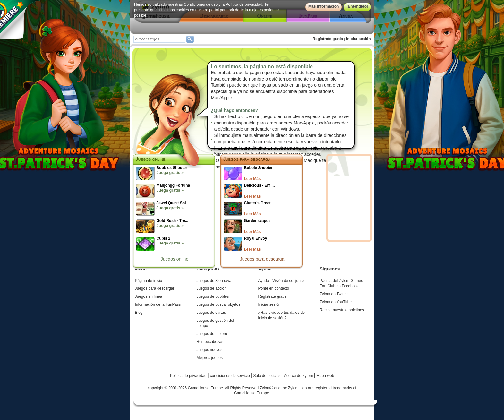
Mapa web (325, 376)
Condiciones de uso (200, 4)
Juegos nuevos (210, 350)
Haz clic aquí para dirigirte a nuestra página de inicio (266, 148)
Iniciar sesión (359, 39)
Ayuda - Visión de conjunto (281, 281)
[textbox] (159, 39)
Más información (323, 6)
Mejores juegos (210, 358)
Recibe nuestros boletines (342, 310)
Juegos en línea (149, 296)
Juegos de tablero (212, 334)
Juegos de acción (212, 288)
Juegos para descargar (155, 288)
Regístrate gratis (328, 39)
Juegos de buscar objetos (219, 304)
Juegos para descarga (247, 159)
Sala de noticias (268, 376)
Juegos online (175, 259)
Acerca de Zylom (299, 376)
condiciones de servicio (231, 376)
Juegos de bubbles (213, 296)
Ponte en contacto (274, 288)
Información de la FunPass (158, 304)
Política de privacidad (244, 4)
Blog (139, 313)
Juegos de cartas (211, 313)
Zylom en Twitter (334, 294)
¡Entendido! (357, 6)
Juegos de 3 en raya (214, 281)
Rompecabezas (210, 342)
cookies (182, 10)
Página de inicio (149, 281)
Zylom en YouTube (336, 302)
